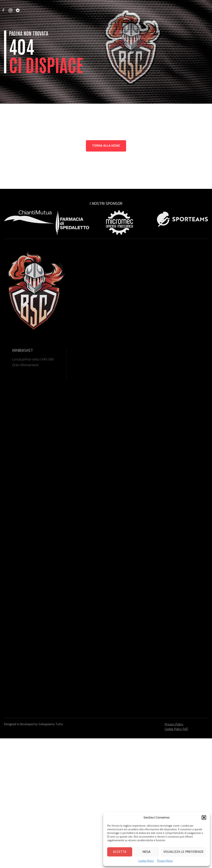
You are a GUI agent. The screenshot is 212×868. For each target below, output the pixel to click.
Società (61, 10)
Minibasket (80, 10)
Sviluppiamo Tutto (51, 724)
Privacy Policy (165, 861)
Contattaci (156, 10)
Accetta (120, 852)
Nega (147, 852)
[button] (204, 817)
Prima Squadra (105, 10)
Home (34, 10)
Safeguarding (132, 10)
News (47, 10)
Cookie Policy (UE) (176, 729)
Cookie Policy (146, 861)
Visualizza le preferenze (183, 852)
